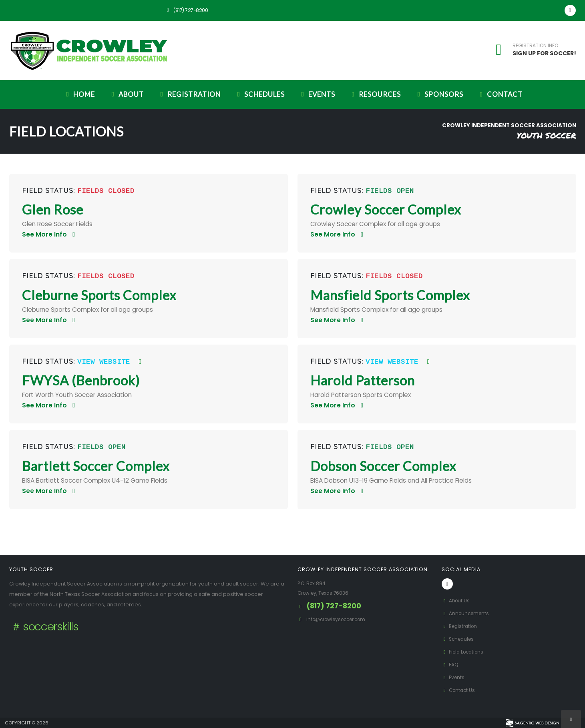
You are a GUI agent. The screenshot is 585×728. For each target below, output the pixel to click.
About (126, 94)
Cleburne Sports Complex (99, 295)
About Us (457, 601)
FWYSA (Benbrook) (81, 380)
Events (317, 94)
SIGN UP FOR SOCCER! (544, 53)
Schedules (259, 94)
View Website (111, 362)
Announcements (467, 613)
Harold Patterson (363, 380)
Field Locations (465, 652)
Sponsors (439, 94)
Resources (375, 94)
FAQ (451, 665)
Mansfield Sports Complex (390, 295)
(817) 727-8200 (186, 10)
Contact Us (460, 690)
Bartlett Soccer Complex (96, 466)
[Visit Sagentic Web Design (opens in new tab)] (532, 723)
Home (79, 94)
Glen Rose (53, 210)
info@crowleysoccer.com (340, 619)
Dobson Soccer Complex (383, 466)
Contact (500, 94)
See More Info (50, 234)
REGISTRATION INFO (535, 46)
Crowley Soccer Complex (386, 210)
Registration (189, 94)
